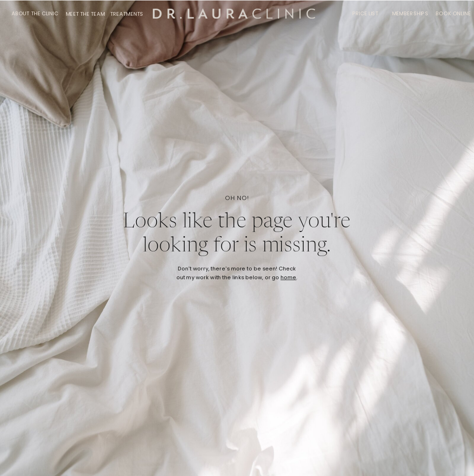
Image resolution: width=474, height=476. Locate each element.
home (288, 278)
